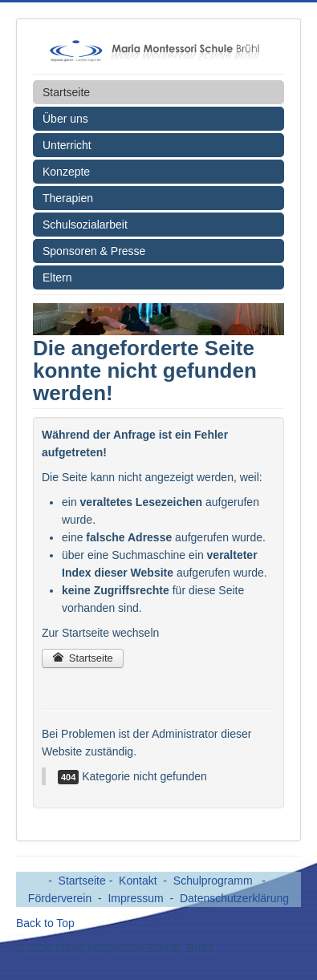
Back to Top (45, 923)
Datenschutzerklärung (234, 898)
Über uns (65, 119)
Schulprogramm (215, 881)
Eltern (57, 277)
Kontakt (138, 881)
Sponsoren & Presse (94, 251)
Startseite (66, 92)
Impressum (135, 898)
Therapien (68, 198)
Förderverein (60, 898)
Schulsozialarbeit (85, 225)
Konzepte (66, 172)
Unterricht (67, 145)
